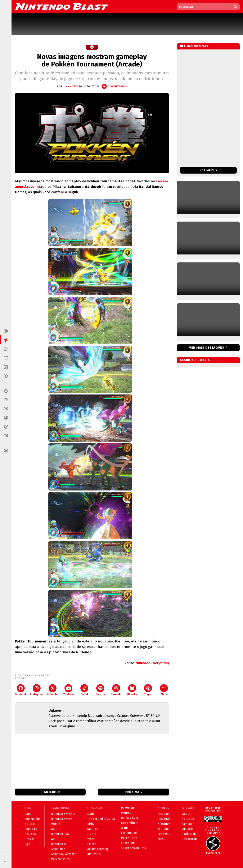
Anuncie (188, 829)
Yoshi (91, 839)
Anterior (52, 792)
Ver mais (208, 170)
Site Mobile (32, 819)
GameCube (58, 849)
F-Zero (92, 834)
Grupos (148, 690)
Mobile (55, 824)
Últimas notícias (194, 46)
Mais (164, 690)
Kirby (91, 824)
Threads (116, 690)
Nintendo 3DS (60, 834)
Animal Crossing (98, 849)
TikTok (84, 690)
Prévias (30, 839)
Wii (53, 839)
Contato (187, 824)
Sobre (186, 814)
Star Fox (93, 829)
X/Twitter (53, 690)
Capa (28, 814)
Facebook (21, 690)
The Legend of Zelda (101, 819)
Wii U (54, 829)
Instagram (37, 690)
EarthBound (129, 833)
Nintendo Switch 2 (63, 814)
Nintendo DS (59, 844)
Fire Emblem (130, 823)
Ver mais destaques (207, 348)
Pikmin (92, 844)
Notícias (30, 824)
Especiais (31, 829)
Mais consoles (60, 859)
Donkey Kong (130, 818)
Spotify (100, 690)
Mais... (161, 839)
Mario (91, 814)
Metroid (126, 813)
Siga (27, 844)
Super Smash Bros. (134, 848)
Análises (30, 834)
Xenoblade (128, 843)
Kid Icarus (94, 854)
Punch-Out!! (129, 838)
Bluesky (132, 690)
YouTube (68, 690)
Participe (188, 819)
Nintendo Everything (152, 663)
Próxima (132, 792)
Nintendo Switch (62, 819)
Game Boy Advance (64, 854)
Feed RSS (164, 834)
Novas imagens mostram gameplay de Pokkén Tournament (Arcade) (92, 60)
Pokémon (127, 808)
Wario (125, 828)
